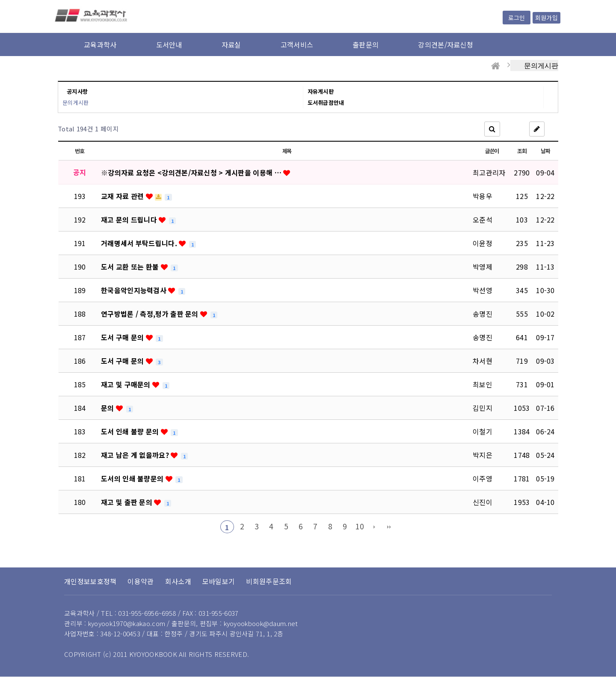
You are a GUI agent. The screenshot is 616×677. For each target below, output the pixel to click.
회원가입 (546, 18)
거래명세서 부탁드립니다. (140, 243)
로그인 (517, 18)
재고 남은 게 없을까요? (136, 455)
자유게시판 (321, 91)
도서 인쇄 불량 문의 (131, 431)
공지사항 (77, 91)
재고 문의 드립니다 (130, 220)
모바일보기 (219, 581)
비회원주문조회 (269, 581)
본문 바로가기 (0, 0)
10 (360, 526)
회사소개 (178, 581)
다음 (374, 527)
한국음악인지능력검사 (135, 290)
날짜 (545, 151)
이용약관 (141, 581)
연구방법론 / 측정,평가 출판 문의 (151, 314)
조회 (522, 151)
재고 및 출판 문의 (127, 502)
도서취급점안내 (326, 102)
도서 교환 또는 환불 (131, 267)
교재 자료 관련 (123, 196)
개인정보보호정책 (90, 581)
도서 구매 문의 (123, 337)
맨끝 (389, 527)
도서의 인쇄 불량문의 (133, 478)
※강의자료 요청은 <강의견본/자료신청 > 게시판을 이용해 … (192, 172)
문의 (108, 408)
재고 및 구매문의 (127, 384)
